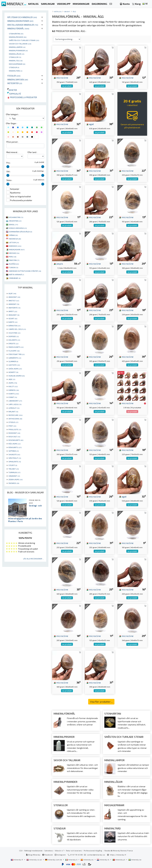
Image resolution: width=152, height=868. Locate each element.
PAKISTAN (14, 260)
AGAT (12, 293)
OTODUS (13, 422)
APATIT (13, 311)
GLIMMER (13, 361)
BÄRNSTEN (14, 326)
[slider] (8, 167)
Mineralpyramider (18, 50)
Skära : (9, 180)
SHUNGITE (14, 454)
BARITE (13, 322)
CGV (21, 851)
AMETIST (14, 301)
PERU (13, 257)
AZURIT (13, 318)
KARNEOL (14, 390)
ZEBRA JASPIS (16, 479)
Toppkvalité (14, 94)
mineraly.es (87, 860)
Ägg (74, 11)
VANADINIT (14, 476)
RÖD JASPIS (14, 444)
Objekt (67, 11)
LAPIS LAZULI (15, 404)
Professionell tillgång (93, 851)
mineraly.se (135, 860)
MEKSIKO (14, 253)
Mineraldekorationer (20, 21)
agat (90, 124)
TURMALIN (14, 472)
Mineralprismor (18, 37)
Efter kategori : (12, 114)
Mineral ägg (16, 61)
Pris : (9, 163)
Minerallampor (17, 47)
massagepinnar (17, 64)
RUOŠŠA (14, 264)
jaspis (58, 264)
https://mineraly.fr (118, 855)
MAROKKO (15, 246)
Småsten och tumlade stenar (24, 40)
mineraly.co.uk (34, 860)
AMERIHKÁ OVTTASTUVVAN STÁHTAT (25, 271)
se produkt (67, 86)
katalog (58, 11)
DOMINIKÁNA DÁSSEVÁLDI (21, 232)
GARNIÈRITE (15, 358)
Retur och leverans (74, 851)
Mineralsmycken (18, 80)
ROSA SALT (14, 437)
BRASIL (14, 224)
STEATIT (13, 465)
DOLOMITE (14, 340)
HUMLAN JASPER (17, 376)
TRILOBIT (14, 469)
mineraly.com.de (54, 860)
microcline (61, 78)
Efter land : (32, 152)
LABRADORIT (15, 401)
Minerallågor (17, 54)
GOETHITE (14, 365)
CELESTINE (14, 333)
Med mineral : (12, 152)
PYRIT (12, 426)
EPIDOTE (13, 343)
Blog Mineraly (33, 855)
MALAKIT (13, 412)
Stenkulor (15, 57)
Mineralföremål (18, 28)
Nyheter (12, 90)
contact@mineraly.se (96, 855)
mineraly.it (72, 860)
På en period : (12, 142)
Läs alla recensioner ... (34, 559)
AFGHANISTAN (16, 217)
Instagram (60, 855)
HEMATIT (13, 372)
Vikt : (8, 171)
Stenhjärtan (16, 34)
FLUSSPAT (14, 351)
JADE (12, 379)
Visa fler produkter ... (101, 702)
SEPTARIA (14, 451)
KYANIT (13, 397)
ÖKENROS (14, 483)
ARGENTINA (15, 221)
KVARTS (14, 394)
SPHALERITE (15, 462)
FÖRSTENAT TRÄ (16, 354)
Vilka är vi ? (59, 851)
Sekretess (49, 851)
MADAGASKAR (17, 249)
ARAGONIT (14, 315)
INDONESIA (15, 239)
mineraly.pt (119, 860)
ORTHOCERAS (15, 419)
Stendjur (14, 67)
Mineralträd (16, 71)
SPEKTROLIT (15, 458)
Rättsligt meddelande (33, 851)
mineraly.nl (103, 860)
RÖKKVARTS (15, 447)
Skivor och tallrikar (20, 44)
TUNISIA (14, 267)
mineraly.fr (17, 860)
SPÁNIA (13, 235)
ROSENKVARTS (16, 440)
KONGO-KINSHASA (18, 228)
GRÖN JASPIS (15, 369)
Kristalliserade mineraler (23, 25)
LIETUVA (14, 242)
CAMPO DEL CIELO (17, 329)
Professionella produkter (22, 97)
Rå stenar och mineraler (22, 17)
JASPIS (13, 383)
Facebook (47, 855)
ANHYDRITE (14, 308)
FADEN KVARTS (16, 347)
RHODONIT (14, 433)
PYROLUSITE (15, 429)
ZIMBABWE (15, 278)
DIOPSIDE (14, 336)
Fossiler (14, 76)
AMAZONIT (14, 297)
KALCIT (13, 386)
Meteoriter (15, 83)
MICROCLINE (15, 415)
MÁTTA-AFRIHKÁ (16, 274)
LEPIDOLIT (14, 408)
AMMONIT (14, 304)
